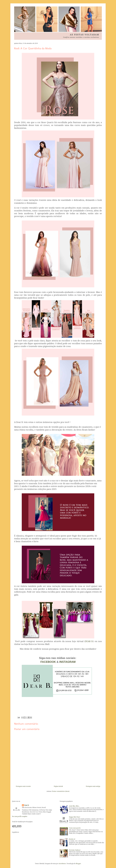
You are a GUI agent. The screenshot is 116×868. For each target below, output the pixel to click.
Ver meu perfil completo (20, 816)
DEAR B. (89, 641)
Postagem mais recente (23, 786)
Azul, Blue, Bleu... (74, 806)
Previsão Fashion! (75, 850)
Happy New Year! (75, 817)
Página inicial (58, 786)
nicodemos (62, 864)
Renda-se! (72, 839)
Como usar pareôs (75, 828)
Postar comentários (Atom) (61, 791)
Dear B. (27, 805)
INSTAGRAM (68, 662)
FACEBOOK (49, 662)
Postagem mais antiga (93, 786)
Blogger (78, 864)
